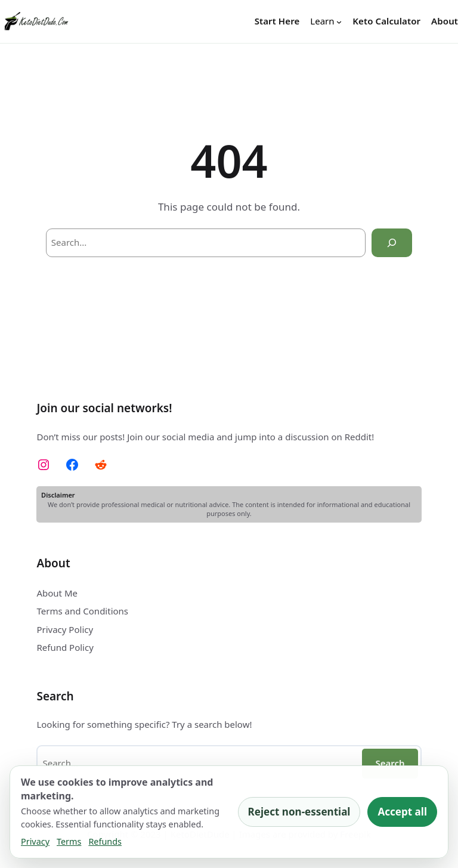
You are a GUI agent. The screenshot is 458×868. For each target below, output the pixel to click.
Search (390, 763)
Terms (69, 841)
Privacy (35, 841)
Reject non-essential (299, 812)
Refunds (105, 841)
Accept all (402, 812)
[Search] (392, 243)
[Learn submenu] (326, 21)
